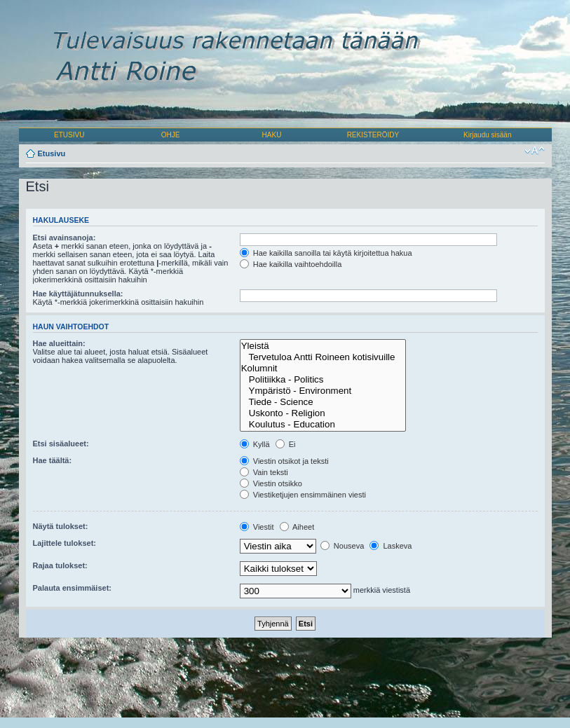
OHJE (171, 135)
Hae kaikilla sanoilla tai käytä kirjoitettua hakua (326, 253)
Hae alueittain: (59, 343)
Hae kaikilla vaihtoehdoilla (291, 264)
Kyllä (255, 444)
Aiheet (297, 527)
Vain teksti (264, 472)
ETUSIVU (69, 135)
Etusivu (52, 153)
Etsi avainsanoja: (65, 238)
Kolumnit (323, 369)
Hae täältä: (53, 460)
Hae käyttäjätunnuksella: (78, 294)
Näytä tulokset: (61, 526)
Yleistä (323, 346)
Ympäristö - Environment (323, 391)
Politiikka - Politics (323, 380)
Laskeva (391, 546)
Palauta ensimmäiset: (73, 588)
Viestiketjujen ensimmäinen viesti (303, 495)
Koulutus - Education (323, 425)
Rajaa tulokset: (60, 565)
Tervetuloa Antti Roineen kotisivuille (323, 357)
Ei (286, 444)
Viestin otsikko (271, 483)
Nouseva (342, 546)
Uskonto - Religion (323, 413)
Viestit (257, 527)
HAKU (272, 135)
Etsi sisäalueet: (61, 444)
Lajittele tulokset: (65, 543)
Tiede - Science (323, 402)
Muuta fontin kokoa (535, 151)
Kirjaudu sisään (487, 135)
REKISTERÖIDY (373, 135)
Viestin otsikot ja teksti (284, 461)
